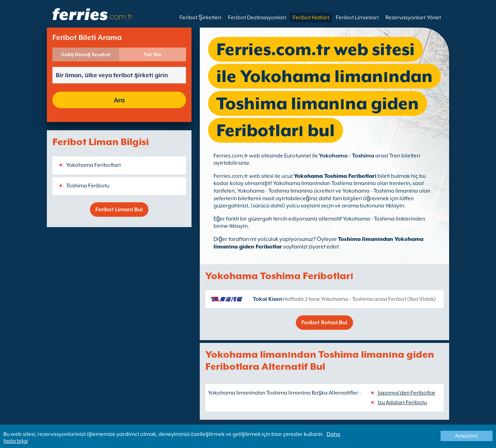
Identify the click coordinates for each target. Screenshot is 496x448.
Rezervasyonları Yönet (413, 18)
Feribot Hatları (311, 18)
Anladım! (466, 436)
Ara (119, 100)
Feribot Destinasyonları (257, 18)
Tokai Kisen (268, 299)
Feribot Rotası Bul (324, 323)
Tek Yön (153, 54)
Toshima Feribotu (88, 186)
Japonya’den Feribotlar (407, 393)
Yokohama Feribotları (94, 165)
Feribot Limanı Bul (119, 210)
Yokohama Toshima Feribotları (335, 176)
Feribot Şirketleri (200, 18)
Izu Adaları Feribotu (402, 403)
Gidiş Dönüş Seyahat (86, 54)
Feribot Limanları (357, 18)
